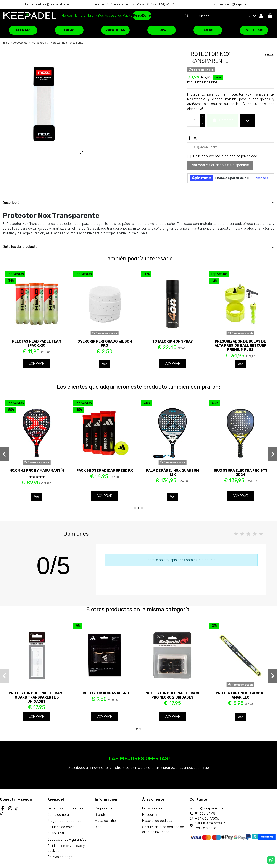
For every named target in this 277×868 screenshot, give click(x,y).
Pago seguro (105, 808)
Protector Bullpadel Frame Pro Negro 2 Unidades (172, 695)
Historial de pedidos (157, 821)
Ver (105, 364)
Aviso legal (56, 833)
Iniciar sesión (152, 808)
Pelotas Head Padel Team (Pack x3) (37, 343)
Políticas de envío (61, 827)
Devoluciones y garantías (67, 840)
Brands (100, 815)
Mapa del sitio (105, 821)
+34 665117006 (207, 818)
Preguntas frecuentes (64, 821)
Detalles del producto (138, 247)
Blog (98, 827)
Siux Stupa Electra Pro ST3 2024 (241, 473)
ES (252, 16)
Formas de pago (60, 857)
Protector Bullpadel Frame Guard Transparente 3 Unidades (37, 697)
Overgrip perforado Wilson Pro (105, 343)
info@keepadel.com (210, 808)
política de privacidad (241, 156)
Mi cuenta (150, 815)
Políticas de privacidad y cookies (66, 848)
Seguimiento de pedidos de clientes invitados (163, 829)
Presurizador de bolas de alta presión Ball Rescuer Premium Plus (241, 345)
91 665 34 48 (205, 814)
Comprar (37, 363)
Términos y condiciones (65, 808)
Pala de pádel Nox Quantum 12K (173, 473)
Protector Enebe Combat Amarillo (240, 695)
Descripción (138, 203)
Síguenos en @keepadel (230, 4)
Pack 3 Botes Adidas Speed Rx (105, 471)
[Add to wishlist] (248, 120)
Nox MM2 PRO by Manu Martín (37, 471)
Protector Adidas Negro (105, 693)
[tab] (138, 203)
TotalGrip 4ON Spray (172, 341)
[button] (135, 508)
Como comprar (59, 815)
